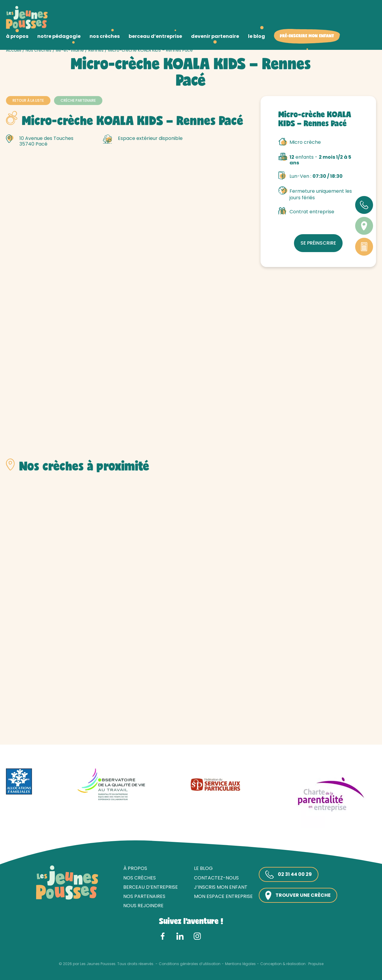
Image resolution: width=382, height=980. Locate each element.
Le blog (203, 868)
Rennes (96, 50)
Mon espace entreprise (223, 896)
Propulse (316, 964)
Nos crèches (38, 50)
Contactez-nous (216, 878)
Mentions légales (240, 964)
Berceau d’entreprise (151, 887)
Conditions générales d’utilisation (190, 964)
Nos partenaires (144, 896)
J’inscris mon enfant (221, 887)
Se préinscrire (318, 243)
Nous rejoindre (143, 906)
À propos (135, 868)
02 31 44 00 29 (289, 875)
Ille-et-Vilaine (70, 50)
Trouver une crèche (298, 895)
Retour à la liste (28, 100)
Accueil (14, 50)
